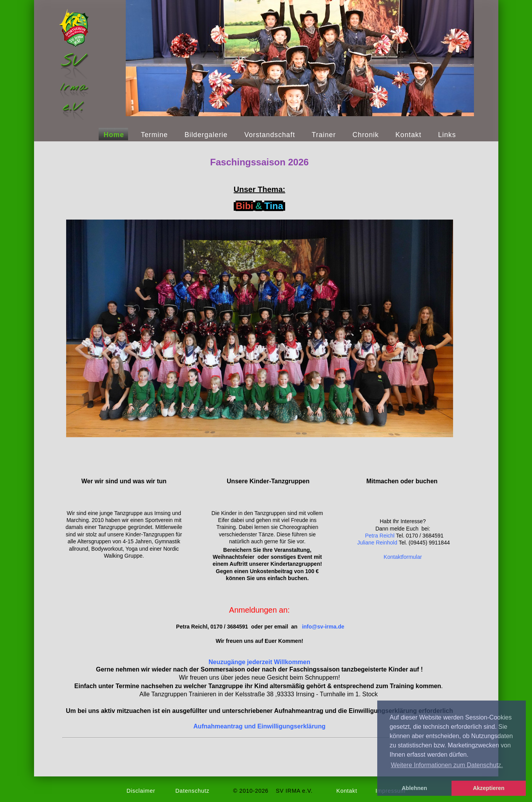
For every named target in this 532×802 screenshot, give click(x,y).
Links (447, 135)
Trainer (324, 135)
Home (114, 135)
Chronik (366, 135)
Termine (154, 135)
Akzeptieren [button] (489, 788)
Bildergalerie (206, 135)
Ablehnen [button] (414, 788)
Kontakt (408, 135)
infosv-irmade (323, 627)
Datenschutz (192, 791)
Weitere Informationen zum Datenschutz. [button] (447, 765)
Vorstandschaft (269, 135)
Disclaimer (141, 791)
